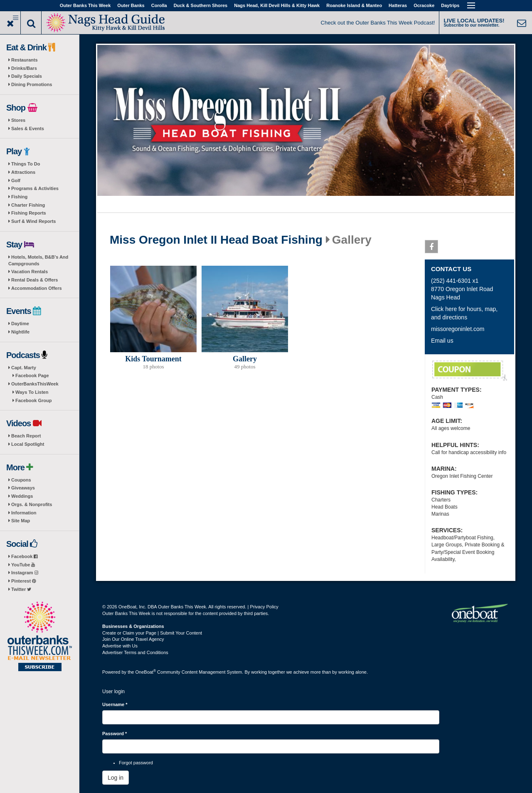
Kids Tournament (153, 359)
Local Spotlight (28, 444)
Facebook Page (32, 376)
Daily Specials (27, 76)
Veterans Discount (470, 371)
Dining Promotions (32, 84)
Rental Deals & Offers (34, 280)
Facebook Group (33, 400)
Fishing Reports (29, 213)
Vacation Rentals (30, 272)
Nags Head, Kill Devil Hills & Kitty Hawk (277, 5)
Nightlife (20, 332)
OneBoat (146, 672)
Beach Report (26, 436)
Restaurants (25, 60)
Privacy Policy (264, 607)
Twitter (21, 589)
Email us (442, 341)
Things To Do (26, 164)
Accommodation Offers (37, 288)
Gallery (245, 359)
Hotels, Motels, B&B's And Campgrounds (38, 260)
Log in (116, 778)
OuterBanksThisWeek (35, 384)
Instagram (25, 573)
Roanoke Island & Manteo (354, 5)
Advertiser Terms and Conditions (135, 652)
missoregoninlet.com (458, 329)
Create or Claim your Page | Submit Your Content (152, 633)
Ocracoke (424, 5)
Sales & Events (28, 128)
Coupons (21, 480)
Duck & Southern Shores (201, 5)
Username (115, 704)
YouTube (23, 565)
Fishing (19, 197)
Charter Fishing (28, 205)
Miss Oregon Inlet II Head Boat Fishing (216, 240)
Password (115, 734)
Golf (16, 180)
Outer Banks (131, 5)
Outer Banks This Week (85, 5)
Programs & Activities (35, 188)
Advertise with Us (120, 646)
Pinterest (23, 581)
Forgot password (136, 763)
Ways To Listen (32, 392)
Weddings (22, 496)
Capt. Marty (24, 368)
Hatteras (398, 5)
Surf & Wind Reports (33, 221)
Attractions (23, 172)
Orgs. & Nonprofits (32, 504)
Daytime (20, 324)
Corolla (159, 5)
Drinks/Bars (24, 68)
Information (24, 513)
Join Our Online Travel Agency (133, 639)
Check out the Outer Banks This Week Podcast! (378, 23)
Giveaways (23, 488)
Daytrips (450, 5)
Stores (18, 120)
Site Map (21, 521)
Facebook (24, 556)
